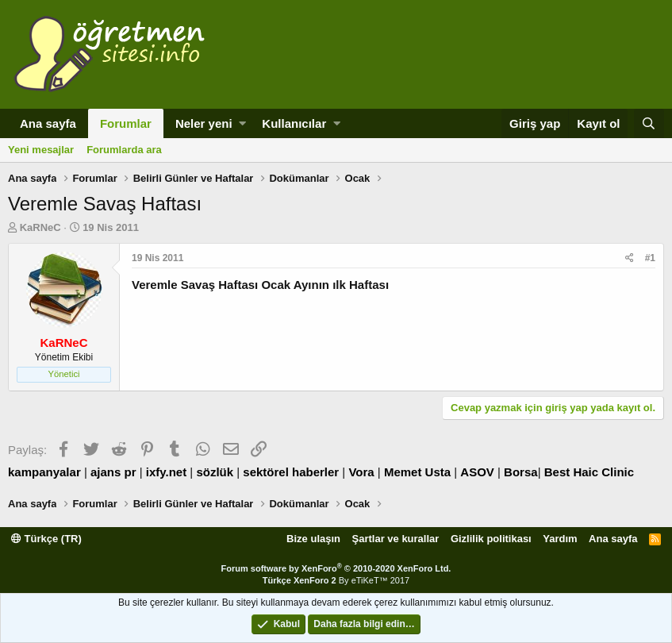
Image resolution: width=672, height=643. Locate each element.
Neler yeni (204, 123)
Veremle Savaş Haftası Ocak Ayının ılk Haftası (260, 285)
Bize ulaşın (313, 539)
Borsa (521, 472)
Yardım (560, 539)
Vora (361, 472)
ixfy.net (166, 472)
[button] (242, 123)
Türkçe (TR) (46, 539)
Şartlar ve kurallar (396, 539)
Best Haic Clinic (589, 472)
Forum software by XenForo (336, 568)
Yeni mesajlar (41, 150)
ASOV (477, 472)
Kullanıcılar (294, 123)
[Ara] (649, 123)
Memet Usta (417, 472)
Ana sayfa (48, 123)
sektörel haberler (291, 472)
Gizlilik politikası (491, 539)
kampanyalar (44, 472)
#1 (650, 258)
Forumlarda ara (124, 150)
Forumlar (126, 123)
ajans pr (113, 472)
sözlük (215, 472)
